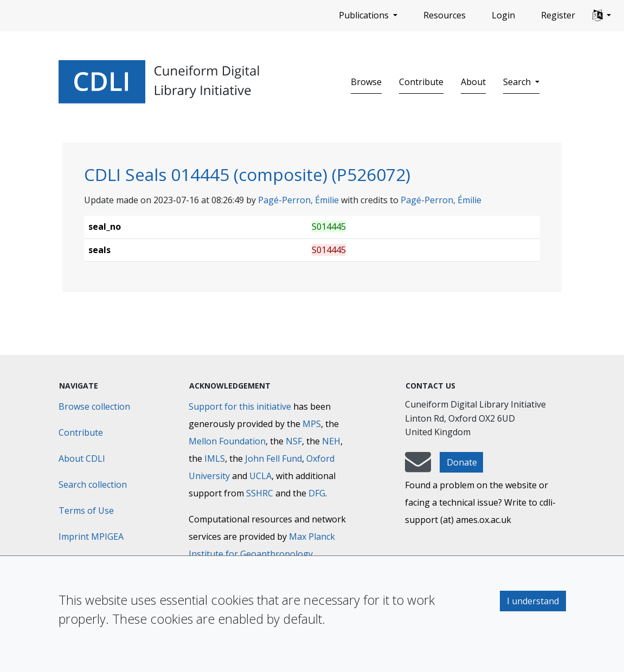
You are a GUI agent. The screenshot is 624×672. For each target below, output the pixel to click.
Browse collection (94, 406)
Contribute (421, 82)
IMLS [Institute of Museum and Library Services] (215, 458)
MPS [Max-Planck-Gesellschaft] (312, 424)
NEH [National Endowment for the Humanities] (331, 441)
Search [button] (518, 82)
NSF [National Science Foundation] (294, 441)
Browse (366, 82)
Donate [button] (462, 462)
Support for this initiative (240, 406)
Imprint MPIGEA (91, 537)
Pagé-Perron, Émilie (298, 200)
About (473, 82)
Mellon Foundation (227, 441)
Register (558, 15)
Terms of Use (86, 511)
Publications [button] (365, 15)
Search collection (93, 484)
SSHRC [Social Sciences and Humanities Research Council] (260, 493)
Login (503, 15)
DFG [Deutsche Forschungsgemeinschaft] (317, 493)
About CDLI (82, 458)
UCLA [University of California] (260, 476)
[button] (602, 16)
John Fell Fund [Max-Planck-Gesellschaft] (274, 458)
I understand (533, 601)
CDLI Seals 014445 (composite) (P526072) (247, 174)
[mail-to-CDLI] (418, 467)
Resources (445, 15)
